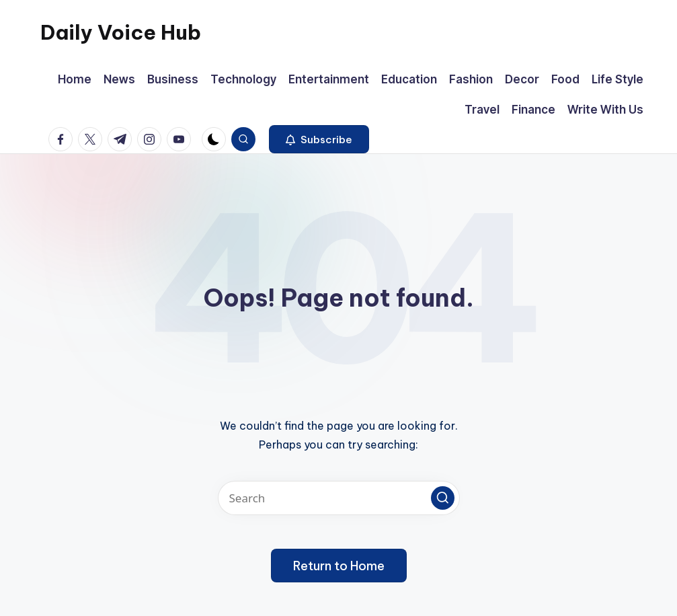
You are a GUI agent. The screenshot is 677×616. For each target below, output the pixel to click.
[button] (319, 139)
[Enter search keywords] (339, 498)
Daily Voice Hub (121, 32)
